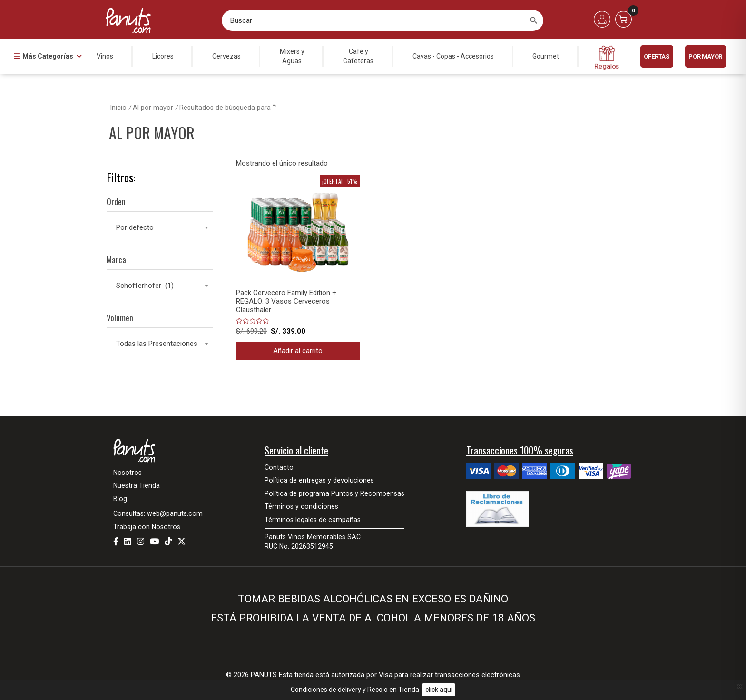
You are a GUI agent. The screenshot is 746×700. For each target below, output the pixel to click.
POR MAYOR (705, 56)
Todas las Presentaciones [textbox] (157, 344)
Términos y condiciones (301, 506)
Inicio (118, 108)
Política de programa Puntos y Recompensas (334, 493)
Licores (163, 56)
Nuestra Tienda (137, 485)
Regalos (607, 58)
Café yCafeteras (358, 56)
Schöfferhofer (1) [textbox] (145, 286)
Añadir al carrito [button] (298, 351)
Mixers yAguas (292, 56)
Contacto (279, 467)
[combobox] (160, 227)
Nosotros (128, 473)
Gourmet (546, 56)
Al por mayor (153, 108)
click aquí (439, 690)
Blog (120, 499)
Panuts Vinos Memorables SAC (313, 537)
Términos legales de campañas (313, 520)
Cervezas (226, 56)
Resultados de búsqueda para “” (228, 108)
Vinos (105, 56)
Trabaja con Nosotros (147, 527)
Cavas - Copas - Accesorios (453, 56)
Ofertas (657, 56)
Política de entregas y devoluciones (319, 480)
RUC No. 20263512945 (299, 546)
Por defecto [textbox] (135, 227)
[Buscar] (534, 20)
